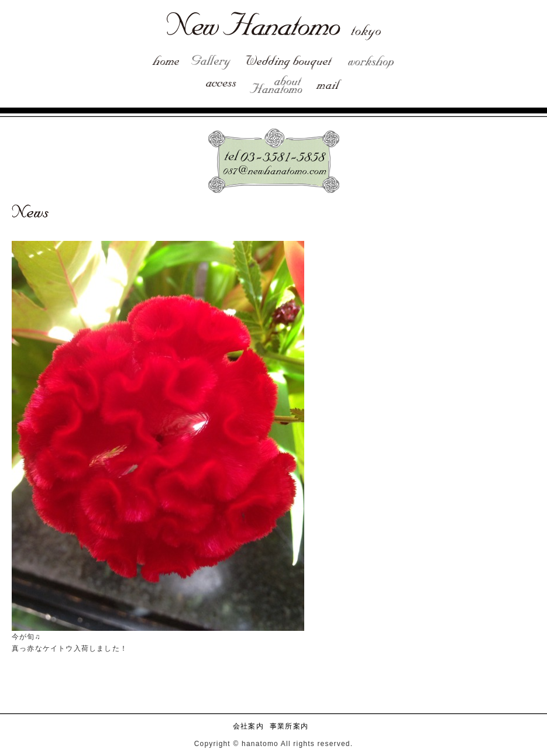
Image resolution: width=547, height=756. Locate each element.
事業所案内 (289, 726)
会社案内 (248, 726)
